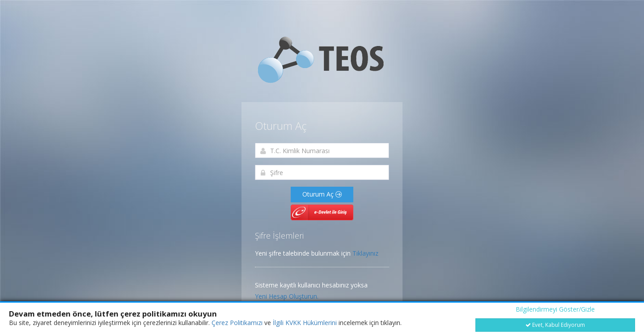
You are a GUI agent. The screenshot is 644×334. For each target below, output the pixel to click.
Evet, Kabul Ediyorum (555, 325)
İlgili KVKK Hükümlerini (305, 323)
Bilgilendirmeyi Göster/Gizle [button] (555, 309)
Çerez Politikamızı (237, 323)
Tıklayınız (365, 253)
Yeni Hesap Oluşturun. (287, 296)
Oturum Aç (322, 194)
